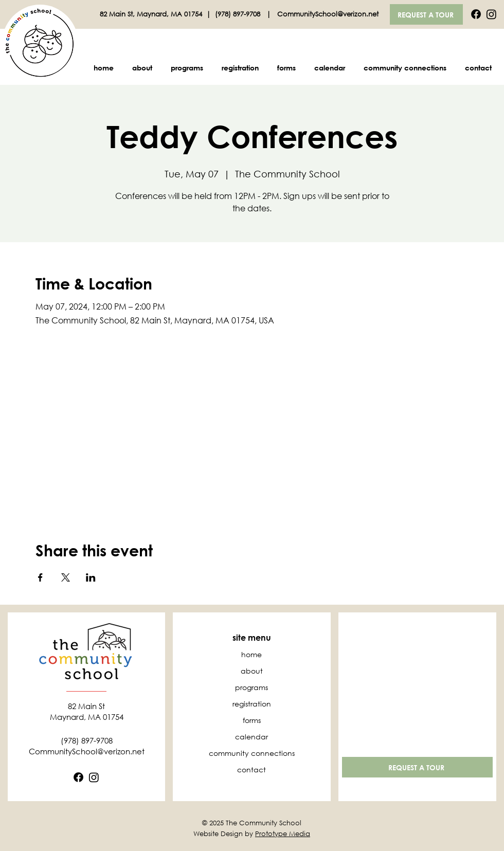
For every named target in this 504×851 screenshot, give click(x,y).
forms (252, 720)
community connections (252, 753)
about (252, 671)
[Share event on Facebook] (40, 577)
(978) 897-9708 (239, 14)
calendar (251, 737)
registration (252, 704)
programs (251, 687)
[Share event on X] (66, 577)
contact (251, 769)
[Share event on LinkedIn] (91, 577)
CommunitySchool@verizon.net (328, 14)
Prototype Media (283, 834)
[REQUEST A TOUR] (426, 14)
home (251, 654)
